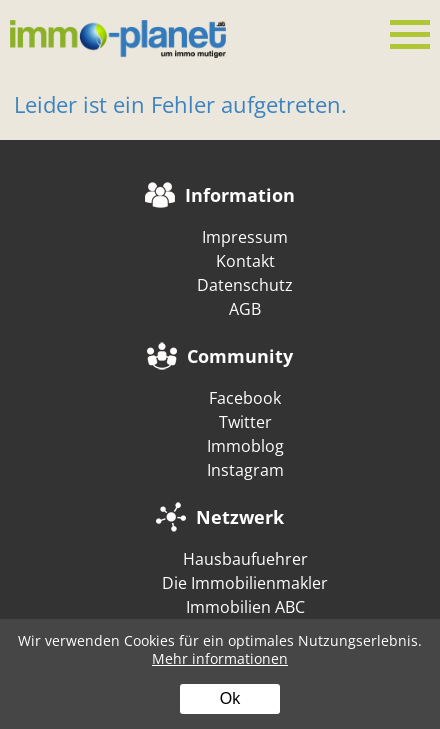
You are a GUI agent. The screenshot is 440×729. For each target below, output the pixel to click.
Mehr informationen (220, 658)
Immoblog (245, 446)
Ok (230, 698)
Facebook (245, 398)
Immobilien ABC (245, 607)
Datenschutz (245, 285)
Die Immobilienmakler (245, 583)
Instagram (245, 470)
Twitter (245, 422)
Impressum (245, 237)
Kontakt (245, 261)
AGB (245, 309)
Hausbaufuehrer (245, 559)
